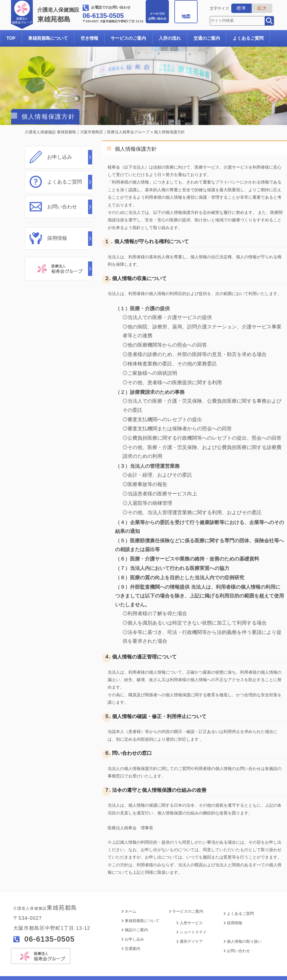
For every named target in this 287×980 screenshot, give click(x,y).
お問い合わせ (157, 16)
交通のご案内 (207, 38)
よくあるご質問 (248, 38)
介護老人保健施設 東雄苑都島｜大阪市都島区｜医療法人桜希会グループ (87, 132)
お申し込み (60, 157)
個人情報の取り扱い (244, 926)
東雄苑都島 (59, 15)
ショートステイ (193, 917)
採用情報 (57, 237)
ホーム (131, 897)
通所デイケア (191, 926)
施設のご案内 (136, 915)
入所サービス (191, 908)
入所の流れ (170, 38)
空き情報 (89, 38)
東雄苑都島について (48, 38)
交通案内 (132, 932)
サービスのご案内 (128, 38)
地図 (186, 16)
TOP (11, 38)
